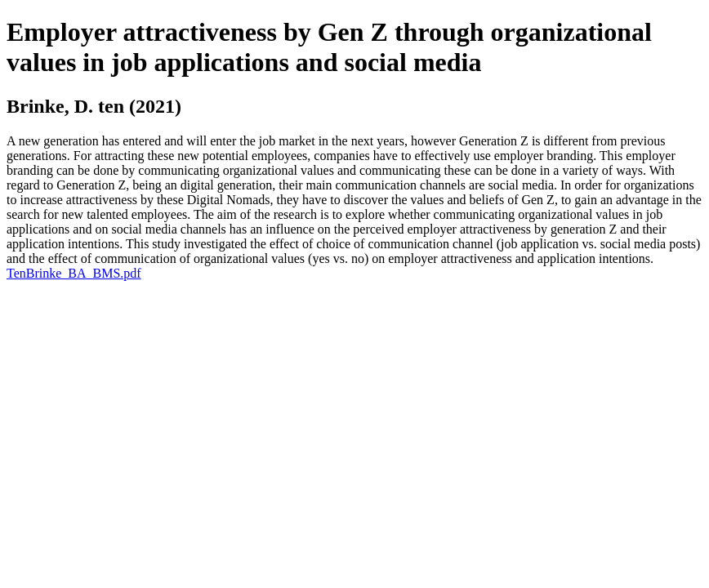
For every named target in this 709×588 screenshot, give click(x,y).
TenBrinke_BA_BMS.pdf (74, 273)
